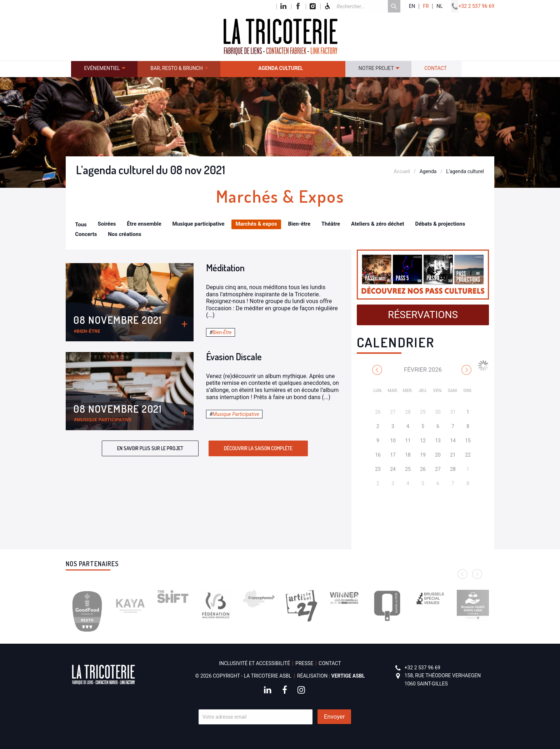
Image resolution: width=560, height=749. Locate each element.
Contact (436, 68)
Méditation (225, 268)
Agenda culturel (281, 68)
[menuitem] (104, 69)
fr (426, 6)
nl (440, 6)
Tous (81, 225)
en (412, 6)
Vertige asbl (348, 676)
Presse (304, 663)
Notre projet (376, 68)
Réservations (423, 315)
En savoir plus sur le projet (150, 448)
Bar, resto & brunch (177, 68)
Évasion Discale (234, 356)
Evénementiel (102, 68)
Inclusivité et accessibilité (254, 663)
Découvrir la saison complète (258, 448)
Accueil (402, 171)
